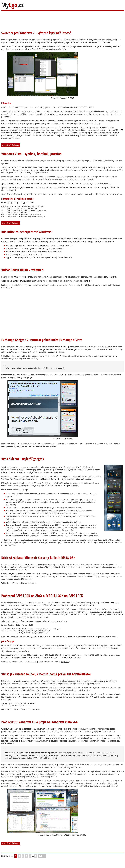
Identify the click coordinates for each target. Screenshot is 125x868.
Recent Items (11, 536)
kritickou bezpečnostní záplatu (72, 568)
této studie (18, 245)
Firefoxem (27, 249)
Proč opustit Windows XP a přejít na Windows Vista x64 (39, 728)
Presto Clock (11, 511)
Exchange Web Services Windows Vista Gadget (57, 352)
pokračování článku (11, 145)
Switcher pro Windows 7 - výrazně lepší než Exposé (36, 33)
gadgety (71, 350)
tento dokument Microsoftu (23, 608)
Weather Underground (16, 514)
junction (70, 167)
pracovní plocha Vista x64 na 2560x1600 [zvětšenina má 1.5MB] (47, 818)
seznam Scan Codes (66, 608)
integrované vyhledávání (38, 747)
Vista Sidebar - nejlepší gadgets (23, 462)
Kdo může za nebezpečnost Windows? (27, 235)
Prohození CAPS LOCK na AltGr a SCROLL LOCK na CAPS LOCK (42, 599)
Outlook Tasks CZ (13, 525)
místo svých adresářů (31, 786)
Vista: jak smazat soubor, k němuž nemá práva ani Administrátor (46, 679)
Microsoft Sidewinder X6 (53, 482)
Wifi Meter (10, 503)
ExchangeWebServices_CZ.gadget (50, 371)
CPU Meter (10, 497)
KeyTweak (65, 667)
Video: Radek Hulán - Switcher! (22, 273)
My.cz (12, 5)
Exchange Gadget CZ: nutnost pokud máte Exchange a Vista (42, 343)
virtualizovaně (41, 773)
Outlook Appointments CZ (17, 519)
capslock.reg (73, 642)
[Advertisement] (51, 19)
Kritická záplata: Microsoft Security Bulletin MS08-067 (38, 561)
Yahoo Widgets (93, 473)
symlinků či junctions (75, 789)
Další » (42, 862)
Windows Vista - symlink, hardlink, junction (31, 154)
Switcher (5, 40)
